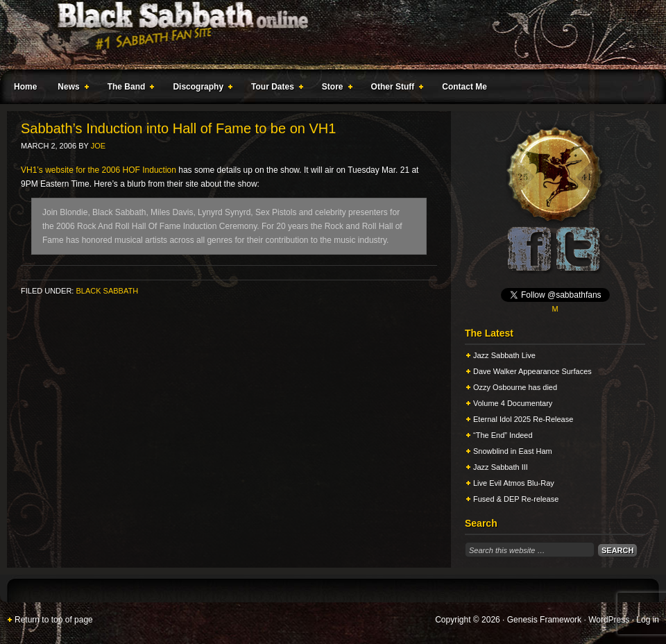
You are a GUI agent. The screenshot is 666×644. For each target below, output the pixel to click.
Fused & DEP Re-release (516, 499)
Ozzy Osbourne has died (515, 387)
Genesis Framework (544, 620)
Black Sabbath (107, 291)
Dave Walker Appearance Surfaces (532, 371)
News (70, 89)
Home (25, 87)
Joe (98, 146)
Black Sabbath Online (326, 35)
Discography (200, 89)
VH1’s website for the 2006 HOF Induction (99, 170)
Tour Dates (274, 89)
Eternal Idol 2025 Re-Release (523, 419)
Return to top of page (54, 620)
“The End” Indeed (503, 435)
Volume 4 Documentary (513, 403)
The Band (128, 89)
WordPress (609, 620)
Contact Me (464, 87)
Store (334, 89)
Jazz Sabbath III (501, 467)
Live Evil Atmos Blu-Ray (514, 483)
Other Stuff (395, 89)
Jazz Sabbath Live (504, 355)
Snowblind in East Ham (513, 451)
